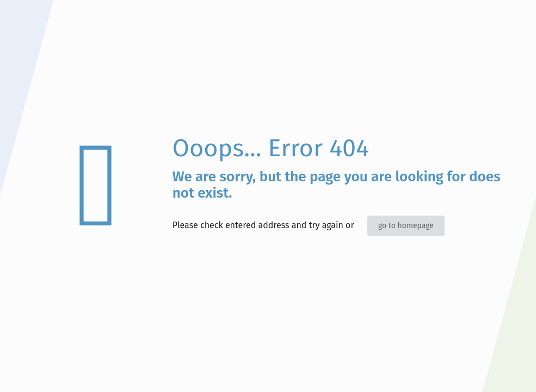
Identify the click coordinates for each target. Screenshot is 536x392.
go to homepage (406, 226)
